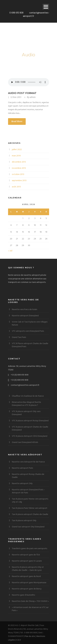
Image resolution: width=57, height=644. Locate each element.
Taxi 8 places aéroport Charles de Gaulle (30, 514)
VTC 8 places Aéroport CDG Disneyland (30, 436)
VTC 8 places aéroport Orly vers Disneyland (26, 413)
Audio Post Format (22, 93)
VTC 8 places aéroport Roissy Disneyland (30, 421)
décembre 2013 (19, 162)
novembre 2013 (19, 168)
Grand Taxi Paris (19, 337)
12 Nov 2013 (16, 97)
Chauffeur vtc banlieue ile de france (28, 396)
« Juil (10, 251)
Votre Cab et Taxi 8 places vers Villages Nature (30, 323)
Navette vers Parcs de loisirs (24, 310)
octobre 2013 (18, 174)
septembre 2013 (19, 181)
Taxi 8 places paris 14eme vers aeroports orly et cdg (30, 500)
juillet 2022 (17, 150)
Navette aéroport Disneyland (25, 316)
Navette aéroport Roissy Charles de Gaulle (28, 476)
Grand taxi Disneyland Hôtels (25, 442)
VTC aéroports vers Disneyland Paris (28, 331)
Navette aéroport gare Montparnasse (29, 583)
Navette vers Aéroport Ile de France (28, 462)
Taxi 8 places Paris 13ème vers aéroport (30, 508)
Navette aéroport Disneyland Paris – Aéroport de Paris (28, 491)
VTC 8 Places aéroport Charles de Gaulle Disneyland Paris (30, 345)
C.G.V (19, 640)
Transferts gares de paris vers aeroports (29, 549)
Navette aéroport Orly (22, 484)
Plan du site (30, 636)
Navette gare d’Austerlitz (23, 595)
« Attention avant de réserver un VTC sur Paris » (30, 609)
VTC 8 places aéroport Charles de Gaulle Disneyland (30, 428)
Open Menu (46, 7)
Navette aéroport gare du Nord (26, 576)
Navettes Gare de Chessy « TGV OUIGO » (30, 601)
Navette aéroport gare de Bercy (27, 589)
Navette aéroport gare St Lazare (27, 561)
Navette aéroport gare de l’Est (26, 555)
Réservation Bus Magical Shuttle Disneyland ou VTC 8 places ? (26, 404)
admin (33, 97)
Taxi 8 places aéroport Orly (24, 521)
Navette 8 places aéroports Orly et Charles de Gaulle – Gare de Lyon (28, 569)
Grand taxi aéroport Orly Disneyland (28, 527)
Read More (17, 121)
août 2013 (16, 187)
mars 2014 (16, 156)
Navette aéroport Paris (22, 468)
